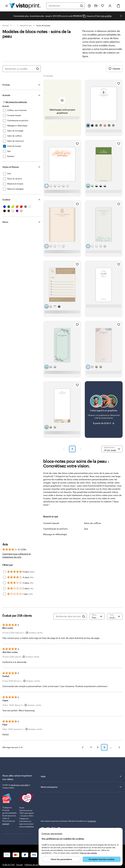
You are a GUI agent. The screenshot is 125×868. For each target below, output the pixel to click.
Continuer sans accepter (52, 833)
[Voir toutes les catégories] (15, 102)
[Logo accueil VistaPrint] (25, 6)
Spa (86, 529)
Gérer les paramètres (61, 859)
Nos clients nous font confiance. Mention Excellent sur (68, 821)
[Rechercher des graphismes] (38, 69)
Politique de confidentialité (36, 865)
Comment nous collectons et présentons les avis (17, 555)
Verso (5, 222)
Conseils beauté (51, 523)
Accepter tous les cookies (102, 859)
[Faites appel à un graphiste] (104, 410)
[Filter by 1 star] (5, 594)
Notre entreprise (81, 787)
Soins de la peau (43, 25)
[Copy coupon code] (84, 16)
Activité (6, 95)
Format (6, 85)
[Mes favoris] (102, 6)
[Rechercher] (81, 6)
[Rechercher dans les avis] (68, 616)
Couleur (6, 200)
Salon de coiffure (92, 523)
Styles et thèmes (11, 167)
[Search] (84, 616)
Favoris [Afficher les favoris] (114, 69)
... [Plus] (14, 25)
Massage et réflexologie (55, 534)
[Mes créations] (96, 6)
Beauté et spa (26, 25)
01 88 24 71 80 (8, 865)
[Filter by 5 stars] (5, 572)
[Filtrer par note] (97, 616)
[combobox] (64, 6)
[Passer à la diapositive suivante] (121, 16)
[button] (64, 449)
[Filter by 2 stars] (5, 588)
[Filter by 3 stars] (5, 583)
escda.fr (6, 814)
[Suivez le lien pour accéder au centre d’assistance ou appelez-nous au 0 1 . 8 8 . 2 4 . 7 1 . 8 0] (89, 6)
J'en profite (106, 16)
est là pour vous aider (20, 785)
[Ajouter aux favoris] (119, 83)
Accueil (6, 25)
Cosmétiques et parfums (55, 529)
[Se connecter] (110, 6)
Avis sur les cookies (89, 853)
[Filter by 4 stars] (5, 577)
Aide (81, 776)
